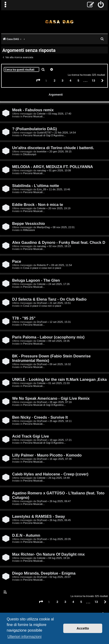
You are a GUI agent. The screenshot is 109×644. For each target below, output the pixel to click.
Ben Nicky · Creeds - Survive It (40, 417)
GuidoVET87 (44, 133)
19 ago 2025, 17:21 (61, 440)
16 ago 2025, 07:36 (61, 459)
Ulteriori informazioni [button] (25, 637)
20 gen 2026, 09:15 (61, 151)
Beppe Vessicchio (28, 223)
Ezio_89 (42, 189)
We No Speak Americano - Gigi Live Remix (51, 398)
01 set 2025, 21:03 (59, 383)
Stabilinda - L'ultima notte (36, 186)
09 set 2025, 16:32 (60, 364)
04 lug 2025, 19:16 (59, 558)
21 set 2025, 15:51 (60, 303)
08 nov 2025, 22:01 (64, 227)
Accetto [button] (83, 628)
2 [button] (54, 80)
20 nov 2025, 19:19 (59, 208)
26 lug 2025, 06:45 (60, 520)
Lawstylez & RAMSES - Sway (39, 516)
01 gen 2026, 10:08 (60, 170)
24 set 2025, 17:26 (59, 284)
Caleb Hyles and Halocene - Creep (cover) (50, 474)
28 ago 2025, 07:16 (61, 402)
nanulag (41, 170)
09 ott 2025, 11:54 (62, 265)
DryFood (42, 303)
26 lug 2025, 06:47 (60, 501)
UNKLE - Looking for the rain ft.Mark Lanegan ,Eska (59, 379)
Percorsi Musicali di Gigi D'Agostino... (44, 135)
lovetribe (42, 151)
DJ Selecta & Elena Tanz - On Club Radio (49, 299)
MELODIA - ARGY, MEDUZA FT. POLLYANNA (53, 167)
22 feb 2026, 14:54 (65, 133)
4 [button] (70, 80)
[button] (38, 80)
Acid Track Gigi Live (31, 436)
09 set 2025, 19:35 (59, 341)
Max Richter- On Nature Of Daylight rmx (48, 554)
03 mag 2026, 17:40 (60, 114)
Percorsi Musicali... (34, 116)
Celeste (41, 114)
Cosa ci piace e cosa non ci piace (42, 268)
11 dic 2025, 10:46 (60, 189)
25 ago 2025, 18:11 (61, 421)
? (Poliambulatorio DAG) (35, 129)
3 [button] (62, 80)
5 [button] (78, 80)
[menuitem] (101, 5)
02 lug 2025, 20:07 (60, 577)
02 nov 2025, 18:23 (60, 246)
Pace (17, 261)
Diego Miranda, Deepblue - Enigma (44, 573)
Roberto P (43, 265)
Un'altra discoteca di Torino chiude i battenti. (53, 148)
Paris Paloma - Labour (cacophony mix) (48, 337)
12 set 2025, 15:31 (60, 322)
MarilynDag (43, 227)
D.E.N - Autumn (26, 535)
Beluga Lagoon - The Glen (36, 280)
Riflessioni (29, 230)
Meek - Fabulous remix (33, 110)
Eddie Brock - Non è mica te (38, 205)
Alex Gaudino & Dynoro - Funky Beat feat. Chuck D (59, 242)
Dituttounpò (30, 154)
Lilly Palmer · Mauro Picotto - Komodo (47, 455)
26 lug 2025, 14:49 (59, 478)
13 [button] (93, 80)
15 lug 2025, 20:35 (60, 539)
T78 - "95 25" (24, 318)
